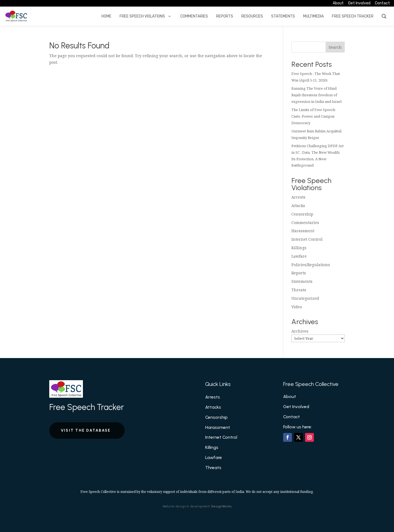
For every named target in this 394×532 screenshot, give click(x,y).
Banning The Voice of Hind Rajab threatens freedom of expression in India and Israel (316, 95)
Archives (300, 331)
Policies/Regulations (311, 265)
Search (335, 47)
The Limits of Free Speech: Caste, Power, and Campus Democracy (314, 116)
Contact (292, 417)
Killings (299, 248)
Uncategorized (305, 298)
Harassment (303, 231)
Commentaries (305, 223)
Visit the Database (86, 430)
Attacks (298, 206)
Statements (302, 281)
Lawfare (299, 256)
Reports (299, 273)
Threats (299, 290)
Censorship (302, 214)
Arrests (298, 197)
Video (297, 307)
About (290, 396)
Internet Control (307, 239)
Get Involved (296, 407)
